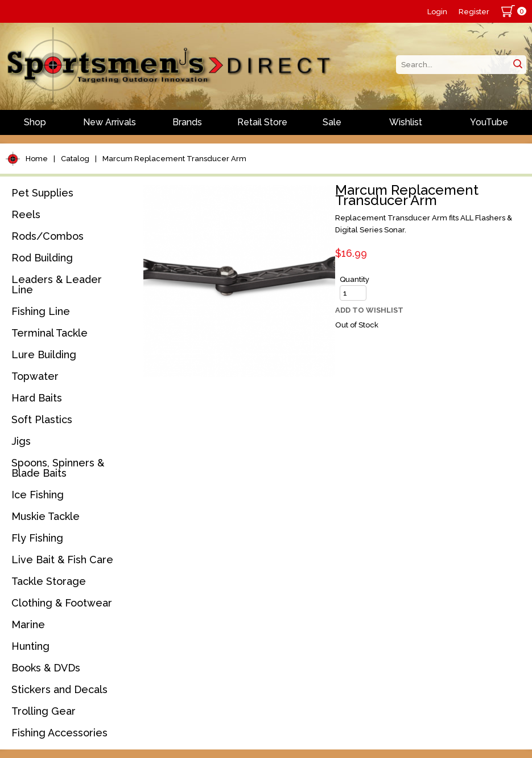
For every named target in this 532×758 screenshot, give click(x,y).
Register (474, 12)
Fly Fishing (37, 538)
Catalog (75, 159)
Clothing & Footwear (62, 603)
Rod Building (42, 258)
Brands (187, 122)
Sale (332, 122)
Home (37, 159)
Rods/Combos (48, 236)
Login (437, 12)
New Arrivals (110, 122)
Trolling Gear (44, 711)
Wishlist (406, 122)
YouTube (489, 122)
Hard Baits (37, 398)
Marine (28, 624)
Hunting (30, 646)
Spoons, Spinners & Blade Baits (58, 468)
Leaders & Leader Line (57, 284)
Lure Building (44, 355)
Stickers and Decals (59, 689)
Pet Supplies (42, 193)
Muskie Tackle (46, 516)
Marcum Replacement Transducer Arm (174, 159)
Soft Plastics (42, 419)
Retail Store (262, 122)
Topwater (35, 376)
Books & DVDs (46, 668)
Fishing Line (41, 311)
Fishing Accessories (59, 733)
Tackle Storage (49, 581)
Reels (26, 214)
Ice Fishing (38, 495)
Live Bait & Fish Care (62, 560)
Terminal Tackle (50, 333)
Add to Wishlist (369, 310)
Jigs (21, 441)
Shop (35, 122)
